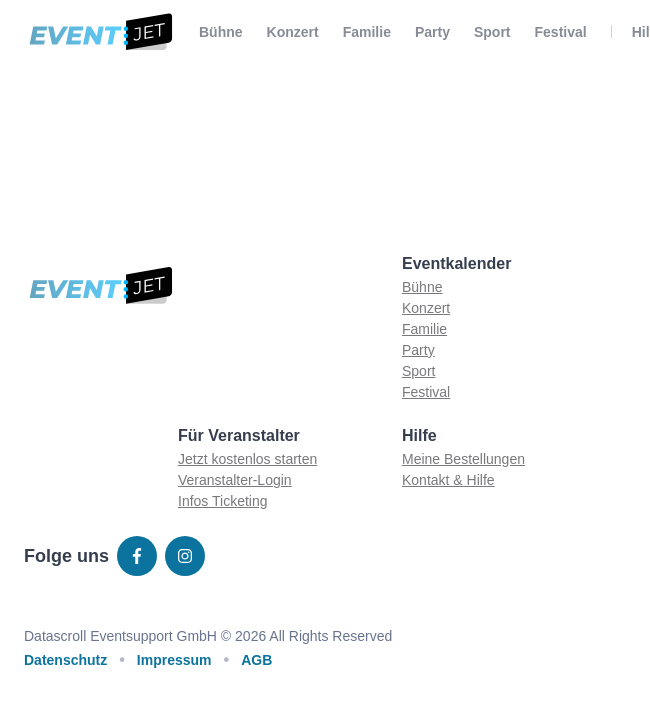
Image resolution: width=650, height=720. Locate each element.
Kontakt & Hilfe (448, 480)
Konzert (293, 32)
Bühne (221, 32)
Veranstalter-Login (235, 480)
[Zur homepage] (99, 32)
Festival (561, 32)
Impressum (174, 660)
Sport (492, 32)
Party (432, 32)
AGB (256, 660)
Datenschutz (65, 660)
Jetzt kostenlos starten (247, 459)
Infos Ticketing (223, 501)
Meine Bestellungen (463, 459)
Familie (367, 32)
